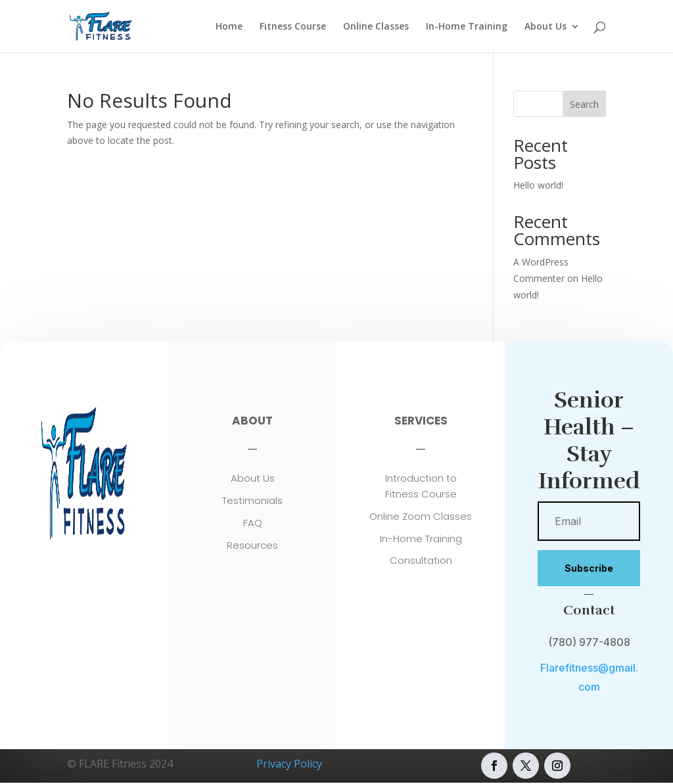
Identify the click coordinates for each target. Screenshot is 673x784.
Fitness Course (293, 27)
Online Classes (376, 27)
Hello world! (538, 185)
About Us (545, 27)
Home (229, 27)
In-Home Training (467, 27)
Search (584, 104)
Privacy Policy (289, 764)
